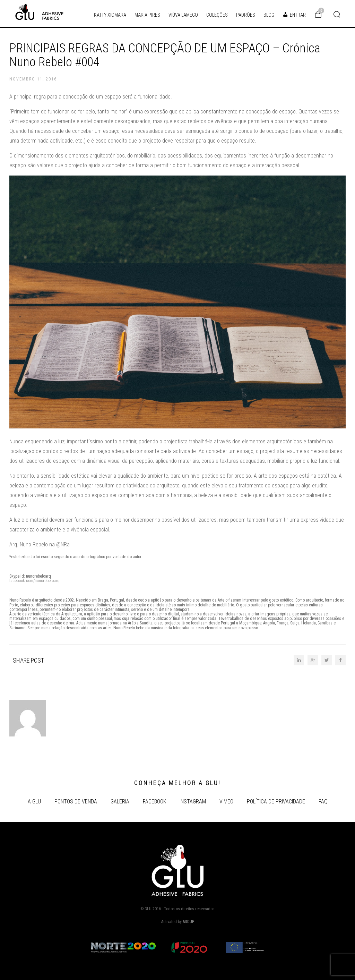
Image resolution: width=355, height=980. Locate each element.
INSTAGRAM (193, 802)
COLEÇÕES (217, 15)
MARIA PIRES (147, 15)
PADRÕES (246, 15)
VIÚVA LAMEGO (183, 15)
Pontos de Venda (76, 802)
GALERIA (120, 802)
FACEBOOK (154, 802)
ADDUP (188, 922)
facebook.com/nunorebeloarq (34, 581)
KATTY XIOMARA (110, 15)
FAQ (323, 802)
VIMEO (226, 802)
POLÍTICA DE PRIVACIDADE (276, 802)
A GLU (34, 802)
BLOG (269, 15)
